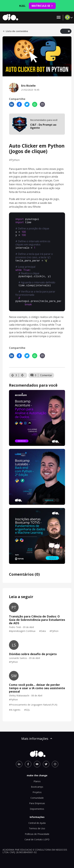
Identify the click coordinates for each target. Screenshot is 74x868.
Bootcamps (37, 781)
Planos (37, 775)
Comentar (46, 369)
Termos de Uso (37, 822)
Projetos (37, 786)
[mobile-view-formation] (37, 124)
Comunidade (37, 792)
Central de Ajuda (37, 817)
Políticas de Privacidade (37, 828)
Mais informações (37, 732)
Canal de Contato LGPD (37, 833)
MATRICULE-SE (42, 6)
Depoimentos (37, 803)
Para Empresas (37, 797)
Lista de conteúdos (15, 31)
